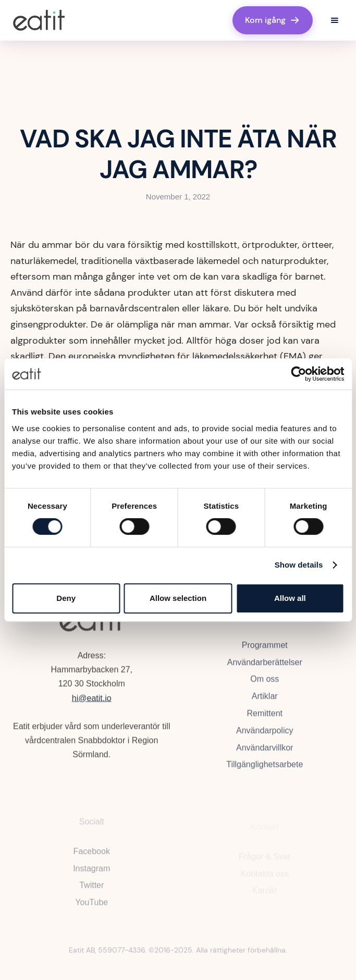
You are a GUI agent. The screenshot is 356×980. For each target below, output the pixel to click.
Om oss (265, 682)
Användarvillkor (265, 751)
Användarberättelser (264, 665)
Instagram (91, 872)
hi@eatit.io (92, 700)
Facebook (92, 855)
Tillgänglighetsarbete (265, 768)
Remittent (264, 717)
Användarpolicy (265, 733)
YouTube (91, 907)
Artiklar (264, 700)
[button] (335, 20)
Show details (299, 565)
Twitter (91, 890)
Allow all (290, 598)
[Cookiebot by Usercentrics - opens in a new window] (298, 374)
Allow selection (178, 598)
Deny (66, 598)
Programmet (264, 648)
